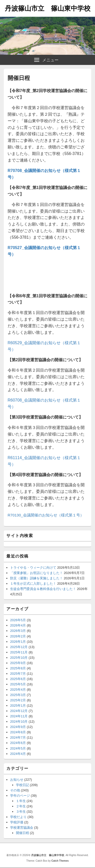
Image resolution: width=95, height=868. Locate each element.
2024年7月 (18, 737)
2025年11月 (19, 652)
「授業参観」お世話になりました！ (36, 573)
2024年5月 (18, 748)
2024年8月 (18, 732)
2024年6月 (18, 743)
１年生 (21, 801)
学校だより (18, 817)
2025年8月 (18, 668)
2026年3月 (18, 631)
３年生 (21, 812)
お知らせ (17, 780)
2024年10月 (19, 722)
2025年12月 (19, 647)
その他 (15, 790)
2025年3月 (18, 695)
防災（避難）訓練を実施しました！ (36, 578)
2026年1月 (18, 642)
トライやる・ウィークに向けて (33, 568)
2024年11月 (19, 716)
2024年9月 (18, 727)
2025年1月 (18, 706)
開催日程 (23, 833)
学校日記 (23, 785)
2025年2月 (18, 700)
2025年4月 (18, 690)
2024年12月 (19, 711)
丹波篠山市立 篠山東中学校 (48, 8)
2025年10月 (19, 658)
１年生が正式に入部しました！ (33, 584)
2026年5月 (18, 620)
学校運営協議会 (22, 828)
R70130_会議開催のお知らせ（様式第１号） (46, 515)
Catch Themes (60, 861)
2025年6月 (18, 679)
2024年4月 (18, 754)
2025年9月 (18, 663)
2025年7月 (18, 674)
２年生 (21, 806)
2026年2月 (18, 636)
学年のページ (20, 796)
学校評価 (17, 822)
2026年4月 (18, 625)
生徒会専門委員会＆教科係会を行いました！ (43, 589)
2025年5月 (18, 684)
